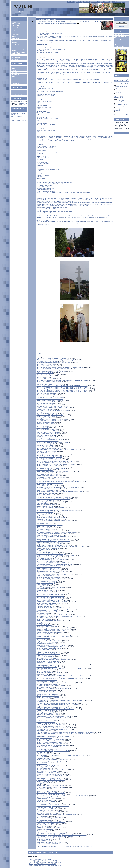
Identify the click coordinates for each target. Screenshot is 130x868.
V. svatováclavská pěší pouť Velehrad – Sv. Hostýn (51, 554)
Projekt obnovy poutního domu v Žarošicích (49, 382)
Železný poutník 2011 (42, 783)
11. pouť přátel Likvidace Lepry (45, 422)
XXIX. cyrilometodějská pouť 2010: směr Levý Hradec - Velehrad (55, 836)
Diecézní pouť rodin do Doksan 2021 (47, 437)
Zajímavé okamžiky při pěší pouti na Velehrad (49, 803)
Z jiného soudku (16, 47)
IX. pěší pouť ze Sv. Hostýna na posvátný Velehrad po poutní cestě (55, 555)
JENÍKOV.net (106, 2)
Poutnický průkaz (41, 702)
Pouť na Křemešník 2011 (43, 768)
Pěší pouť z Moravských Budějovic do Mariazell (50, 400)
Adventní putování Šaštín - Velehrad (47, 466)
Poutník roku (40, 377)
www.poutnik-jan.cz (66, 182)
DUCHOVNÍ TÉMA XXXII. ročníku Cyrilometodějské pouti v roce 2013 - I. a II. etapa (60, 676)
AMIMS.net (71, 2)
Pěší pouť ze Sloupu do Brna (45, 573)
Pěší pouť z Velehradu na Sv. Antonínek (48, 697)
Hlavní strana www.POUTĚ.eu (16, 23)
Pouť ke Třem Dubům (43, 777)
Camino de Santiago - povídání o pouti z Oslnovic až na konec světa (56, 683)
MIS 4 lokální (15, 79)
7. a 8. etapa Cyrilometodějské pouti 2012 (48, 710)
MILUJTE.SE (116, 2)
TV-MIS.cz (87, 2)
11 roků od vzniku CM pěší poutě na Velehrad (49, 741)
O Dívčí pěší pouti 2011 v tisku (45, 754)
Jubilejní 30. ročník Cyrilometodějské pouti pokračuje (51, 761)
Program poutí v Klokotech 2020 (45, 455)
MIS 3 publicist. (16, 77)
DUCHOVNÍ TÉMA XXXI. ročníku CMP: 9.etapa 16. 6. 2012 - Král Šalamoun (58, 705)
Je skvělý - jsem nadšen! (118, 110)
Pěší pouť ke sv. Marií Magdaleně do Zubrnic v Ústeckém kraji (54, 471)
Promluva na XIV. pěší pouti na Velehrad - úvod (50, 600)
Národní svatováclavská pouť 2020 (46, 447)
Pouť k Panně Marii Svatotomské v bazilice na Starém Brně (53, 499)
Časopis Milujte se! (119, 34)
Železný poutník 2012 (42, 731)
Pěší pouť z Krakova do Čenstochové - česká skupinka (52, 760)
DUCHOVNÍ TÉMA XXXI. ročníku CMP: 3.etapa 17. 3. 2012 (53, 729)
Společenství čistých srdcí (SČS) (121, 37)
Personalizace (15, 59)
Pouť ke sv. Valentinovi (43, 618)
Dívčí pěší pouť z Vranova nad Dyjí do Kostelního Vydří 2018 (53, 521)
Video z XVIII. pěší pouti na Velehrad (47, 490)
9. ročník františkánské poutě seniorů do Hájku (49, 774)
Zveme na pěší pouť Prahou (44, 839)
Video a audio (15, 38)
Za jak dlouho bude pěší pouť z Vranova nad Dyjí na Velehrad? (54, 736)
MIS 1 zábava (15, 73)
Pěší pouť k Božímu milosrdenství (46, 515)
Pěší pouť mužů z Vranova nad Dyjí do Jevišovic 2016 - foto (53, 545)
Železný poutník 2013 (42, 674)
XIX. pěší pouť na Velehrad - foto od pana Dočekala (51, 468)
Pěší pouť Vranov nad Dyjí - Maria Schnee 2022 (50, 415)
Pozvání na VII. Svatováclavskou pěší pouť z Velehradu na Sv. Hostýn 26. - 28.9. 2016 (61, 547)
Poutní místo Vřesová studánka (45, 403)
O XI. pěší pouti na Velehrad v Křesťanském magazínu (52, 745)
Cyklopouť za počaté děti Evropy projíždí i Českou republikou (54, 636)
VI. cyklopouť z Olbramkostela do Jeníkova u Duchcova (52, 770)
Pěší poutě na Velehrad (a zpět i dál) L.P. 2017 (49, 544)
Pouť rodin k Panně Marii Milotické (46, 451)
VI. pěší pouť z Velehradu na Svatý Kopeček (49, 557)
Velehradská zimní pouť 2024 (45, 396)
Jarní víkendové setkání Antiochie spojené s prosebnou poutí (53, 541)
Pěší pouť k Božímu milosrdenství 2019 (47, 476)
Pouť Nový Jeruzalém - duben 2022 (46, 426)
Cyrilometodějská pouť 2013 (44, 677)
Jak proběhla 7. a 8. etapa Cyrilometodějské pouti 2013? (52, 647)
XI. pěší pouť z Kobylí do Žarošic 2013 (47, 661)
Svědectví (14, 43)
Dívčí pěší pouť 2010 (42, 816)
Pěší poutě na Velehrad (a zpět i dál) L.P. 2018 (49, 525)
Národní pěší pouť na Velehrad (45, 418)
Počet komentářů (76, 846)
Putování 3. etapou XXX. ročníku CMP (47, 781)
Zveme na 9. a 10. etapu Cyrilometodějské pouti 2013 (51, 645)
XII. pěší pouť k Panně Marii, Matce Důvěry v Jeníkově (52, 560)
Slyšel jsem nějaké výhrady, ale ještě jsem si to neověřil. (121, 96)
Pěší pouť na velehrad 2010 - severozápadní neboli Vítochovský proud (56, 815)
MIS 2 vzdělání (15, 75)
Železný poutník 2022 (42, 428)
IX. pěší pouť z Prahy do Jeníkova (46, 651)
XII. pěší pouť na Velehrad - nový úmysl (47, 696)
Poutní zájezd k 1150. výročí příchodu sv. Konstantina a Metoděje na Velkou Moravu (60, 678)
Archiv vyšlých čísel (17, 94)
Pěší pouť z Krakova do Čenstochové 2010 (48, 812)
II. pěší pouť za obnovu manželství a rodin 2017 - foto (51, 534)
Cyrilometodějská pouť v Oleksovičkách (47, 809)
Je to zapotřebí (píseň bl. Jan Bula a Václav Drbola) (42, 864)
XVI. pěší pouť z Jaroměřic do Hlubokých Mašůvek (51, 477)
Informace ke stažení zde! (70, 23)
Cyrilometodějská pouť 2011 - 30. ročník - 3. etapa (51, 780)
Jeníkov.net (117, 42)
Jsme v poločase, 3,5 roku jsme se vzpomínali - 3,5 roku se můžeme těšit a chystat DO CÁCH (63, 796)
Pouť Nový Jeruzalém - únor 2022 (46, 431)
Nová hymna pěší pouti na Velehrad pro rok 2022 (50, 421)
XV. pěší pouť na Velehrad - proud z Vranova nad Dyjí (51, 579)
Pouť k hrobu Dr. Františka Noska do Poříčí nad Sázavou (52, 725)
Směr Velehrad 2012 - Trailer (45, 687)
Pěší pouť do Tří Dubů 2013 (44, 657)
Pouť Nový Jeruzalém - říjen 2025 (46, 366)
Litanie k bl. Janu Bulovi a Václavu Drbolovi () (41, 859)
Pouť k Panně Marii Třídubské (45, 512)
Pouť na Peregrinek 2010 (44, 820)
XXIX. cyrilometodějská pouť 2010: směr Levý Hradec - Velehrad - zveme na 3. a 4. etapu (61, 835)
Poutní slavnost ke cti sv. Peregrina (46, 771)
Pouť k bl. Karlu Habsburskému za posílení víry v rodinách (53, 411)
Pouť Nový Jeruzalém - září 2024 (46, 379)
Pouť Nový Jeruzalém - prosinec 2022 (47, 413)
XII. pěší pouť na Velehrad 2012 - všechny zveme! (50, 739)
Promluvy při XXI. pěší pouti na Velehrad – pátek (50, 438)
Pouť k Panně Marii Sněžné (44, 513)
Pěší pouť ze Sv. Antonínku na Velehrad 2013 (49, 641)
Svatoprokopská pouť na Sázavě (46, 424)
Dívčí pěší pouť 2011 (42, 767)
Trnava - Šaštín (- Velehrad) (44, 584)
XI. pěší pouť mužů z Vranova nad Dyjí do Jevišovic (51, 518)
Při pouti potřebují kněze (43, 671)
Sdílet (38, 354)
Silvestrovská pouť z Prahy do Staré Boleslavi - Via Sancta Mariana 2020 (57, 450)
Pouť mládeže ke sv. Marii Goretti (46, 722)
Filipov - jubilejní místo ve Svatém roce (47, 374)
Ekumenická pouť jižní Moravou (45, 528)
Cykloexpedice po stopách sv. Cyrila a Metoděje (50, 635)
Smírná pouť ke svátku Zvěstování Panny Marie (50, 460)
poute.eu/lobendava (17, 116)
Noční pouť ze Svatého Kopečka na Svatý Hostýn (50, 838)
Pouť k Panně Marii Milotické (44, 470)
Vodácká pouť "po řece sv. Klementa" (47, 405)
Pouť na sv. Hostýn (42, 453)
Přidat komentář (86, 846)
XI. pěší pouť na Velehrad (44, 797)
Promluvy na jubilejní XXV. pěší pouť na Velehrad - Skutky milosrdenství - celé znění (60, 367)
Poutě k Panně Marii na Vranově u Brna (48, 434)
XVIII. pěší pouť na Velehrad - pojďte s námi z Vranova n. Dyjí (54, 497)
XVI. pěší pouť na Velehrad (44, 558)
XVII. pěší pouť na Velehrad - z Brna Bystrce (49, 531)
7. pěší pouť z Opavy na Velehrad (46, 605)
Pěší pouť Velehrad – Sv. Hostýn (46, 802)
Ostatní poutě (15, 34)
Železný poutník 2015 (42, 586)
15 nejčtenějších (16, 57)
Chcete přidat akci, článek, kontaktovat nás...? (18, 53)
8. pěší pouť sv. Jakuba (43, 503)
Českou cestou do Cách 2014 (45, 606)
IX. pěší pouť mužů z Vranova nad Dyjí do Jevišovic (51, 563)
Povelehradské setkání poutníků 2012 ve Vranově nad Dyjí (53, 689)
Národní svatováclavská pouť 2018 (46, 493)
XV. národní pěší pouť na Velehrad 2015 (48, 581)
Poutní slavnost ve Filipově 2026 (46, 364)
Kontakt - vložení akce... (22, 12)
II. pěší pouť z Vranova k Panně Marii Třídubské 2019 (51, 480)
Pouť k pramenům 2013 (43, 638)
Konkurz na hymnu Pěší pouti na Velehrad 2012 (50, 742)
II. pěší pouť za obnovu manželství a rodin (48, 535)
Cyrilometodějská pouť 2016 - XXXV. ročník (49, 570)
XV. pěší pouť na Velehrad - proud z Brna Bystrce (50, 587)
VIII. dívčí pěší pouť (42, 831)
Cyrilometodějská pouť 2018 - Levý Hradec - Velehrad (51, 509)
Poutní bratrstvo (16, 45)
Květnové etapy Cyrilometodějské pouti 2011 (49, 778)
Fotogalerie (15, 36)
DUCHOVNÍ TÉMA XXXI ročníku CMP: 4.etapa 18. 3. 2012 (53, 728)
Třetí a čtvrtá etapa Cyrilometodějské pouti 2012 (50, 726)
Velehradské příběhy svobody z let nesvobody (49, 621)
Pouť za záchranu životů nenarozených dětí (49, 818)
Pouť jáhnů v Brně (42, 699)
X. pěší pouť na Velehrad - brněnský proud (48, 844)
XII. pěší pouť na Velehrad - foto (45, 693)
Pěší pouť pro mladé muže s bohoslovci (48, 828)
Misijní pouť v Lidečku (43, 650)
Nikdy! (38, 784)
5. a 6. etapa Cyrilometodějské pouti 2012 (48, 723)
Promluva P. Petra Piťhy (43, 592)
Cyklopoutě (15, 32)
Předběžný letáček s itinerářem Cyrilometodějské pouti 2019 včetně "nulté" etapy (59, 492)
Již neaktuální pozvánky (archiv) (18, 50)
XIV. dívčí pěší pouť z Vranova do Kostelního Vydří (51, 566)
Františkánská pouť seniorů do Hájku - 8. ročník (50, 819)
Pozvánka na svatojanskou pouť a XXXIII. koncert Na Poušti (53, 716)
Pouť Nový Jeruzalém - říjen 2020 (46, 444)
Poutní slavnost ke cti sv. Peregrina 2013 (48, 658)
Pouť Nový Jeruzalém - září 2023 (46, 402)
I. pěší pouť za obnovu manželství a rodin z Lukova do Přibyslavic (55, 564)
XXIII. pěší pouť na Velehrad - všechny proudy (49, 406)
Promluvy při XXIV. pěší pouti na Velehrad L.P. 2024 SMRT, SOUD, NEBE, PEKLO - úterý (61, 392)
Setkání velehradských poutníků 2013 (47, 626)
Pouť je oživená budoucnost (44, 738)
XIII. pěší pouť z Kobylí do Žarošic (46, 561)
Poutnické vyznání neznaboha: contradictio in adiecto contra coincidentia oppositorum (60, 755)
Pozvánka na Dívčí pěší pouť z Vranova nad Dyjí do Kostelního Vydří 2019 (57, 487)
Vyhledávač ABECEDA (120, 46)
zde (21, 102)
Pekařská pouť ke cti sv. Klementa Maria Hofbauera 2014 (52, 615)
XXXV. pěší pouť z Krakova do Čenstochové (49, 577)
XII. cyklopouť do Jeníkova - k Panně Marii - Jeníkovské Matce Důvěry (56, 532)
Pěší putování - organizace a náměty (47, 747)
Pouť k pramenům (42, 764)
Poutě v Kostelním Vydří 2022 (45, 425)
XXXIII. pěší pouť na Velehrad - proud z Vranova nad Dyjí (52, 408)
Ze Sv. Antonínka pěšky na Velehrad (47, 552)
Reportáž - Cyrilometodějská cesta (46, 692)
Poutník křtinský (41, 752)
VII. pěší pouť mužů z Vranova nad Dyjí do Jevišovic (51, 612)
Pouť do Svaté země (42, 639)
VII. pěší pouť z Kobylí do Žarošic (46, 825)
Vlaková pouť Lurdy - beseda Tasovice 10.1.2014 (50, 622)
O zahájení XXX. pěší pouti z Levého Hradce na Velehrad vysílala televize (57, 790)
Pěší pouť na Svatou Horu (44, 484)
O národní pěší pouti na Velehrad (46, 800)
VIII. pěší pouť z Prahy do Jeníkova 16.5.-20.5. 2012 (51, 718)
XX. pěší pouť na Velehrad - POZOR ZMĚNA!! (49, 463)
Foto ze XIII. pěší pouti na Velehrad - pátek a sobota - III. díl (53, 628)
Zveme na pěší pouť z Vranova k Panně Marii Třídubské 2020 (54, 454)
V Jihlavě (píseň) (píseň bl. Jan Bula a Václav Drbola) (43, 861)
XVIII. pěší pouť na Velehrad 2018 (46, 522)
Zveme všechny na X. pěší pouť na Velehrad (49, 842)
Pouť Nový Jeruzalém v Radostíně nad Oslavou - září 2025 (53, 369)
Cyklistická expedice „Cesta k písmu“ (47, 642)
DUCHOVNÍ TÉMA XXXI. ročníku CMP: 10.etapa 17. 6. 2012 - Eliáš (55, 703)
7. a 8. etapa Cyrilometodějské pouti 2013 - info (50, 652)
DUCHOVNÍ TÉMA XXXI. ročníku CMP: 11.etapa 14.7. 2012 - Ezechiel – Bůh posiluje (60, 700)
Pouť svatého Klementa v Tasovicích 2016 (48, 567)
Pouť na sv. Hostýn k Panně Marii (46, 473)
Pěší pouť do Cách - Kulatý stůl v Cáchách (48, 603)
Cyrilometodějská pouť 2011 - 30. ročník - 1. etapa (51, 787)
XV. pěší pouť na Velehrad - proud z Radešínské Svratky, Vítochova (55, 574)
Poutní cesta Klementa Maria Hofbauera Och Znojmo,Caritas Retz (55, 461)
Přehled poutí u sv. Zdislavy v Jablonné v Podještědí (51, 371)
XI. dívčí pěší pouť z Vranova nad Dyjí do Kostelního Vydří (53, 660)
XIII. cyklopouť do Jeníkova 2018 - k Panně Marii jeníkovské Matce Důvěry (57, 510)
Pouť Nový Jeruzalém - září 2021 (46, 435)
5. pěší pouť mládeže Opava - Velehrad (47, 713)
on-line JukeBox (118, 40)
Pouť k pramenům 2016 (43, 550)
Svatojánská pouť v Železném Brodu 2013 (48, 663)
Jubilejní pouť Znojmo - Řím (44, 376)
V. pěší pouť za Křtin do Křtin (45, 576)
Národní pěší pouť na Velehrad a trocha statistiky (50, 399)
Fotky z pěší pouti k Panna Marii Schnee (48, 432)
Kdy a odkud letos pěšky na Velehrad (47, 791)
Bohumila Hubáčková (45, 846)
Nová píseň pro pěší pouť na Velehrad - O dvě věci (51, 502)
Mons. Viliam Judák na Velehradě (46, 681)
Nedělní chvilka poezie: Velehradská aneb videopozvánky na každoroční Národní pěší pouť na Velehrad (66, 732)
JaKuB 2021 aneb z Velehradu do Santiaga (49, 673)
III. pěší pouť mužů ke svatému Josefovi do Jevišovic (51, 832)
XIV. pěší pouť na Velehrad (44, 619)
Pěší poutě (14, 30)
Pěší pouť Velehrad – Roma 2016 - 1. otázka (49, 568)
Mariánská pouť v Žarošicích (44, 383)
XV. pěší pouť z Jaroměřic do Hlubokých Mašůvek (50, 508)
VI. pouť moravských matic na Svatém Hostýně (50, 483)
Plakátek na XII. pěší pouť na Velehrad (47, 715)
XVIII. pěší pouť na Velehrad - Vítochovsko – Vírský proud (53, 496)
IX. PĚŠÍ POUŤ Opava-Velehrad (45, 551)
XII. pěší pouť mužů (42, 479)
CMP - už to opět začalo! (44, 670)
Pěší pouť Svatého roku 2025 (45, 373)
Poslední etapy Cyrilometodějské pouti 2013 (49, 632)
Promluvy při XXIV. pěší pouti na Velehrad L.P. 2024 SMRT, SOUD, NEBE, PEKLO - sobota (62, 386)
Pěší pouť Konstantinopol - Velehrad (47, 680)
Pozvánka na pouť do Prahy (44, 370)
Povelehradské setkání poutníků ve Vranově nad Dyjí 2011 (53, 748)
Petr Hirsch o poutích (42, 623)
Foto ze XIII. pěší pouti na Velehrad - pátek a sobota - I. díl (53, 631)
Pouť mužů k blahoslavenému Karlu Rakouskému (50, 467)
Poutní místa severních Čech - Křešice (47, 441)
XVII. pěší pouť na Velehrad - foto (46, 529)
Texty (13, 41)
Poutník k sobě (41, 789)
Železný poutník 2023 (42, 412)
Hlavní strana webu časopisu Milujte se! (19, 91)
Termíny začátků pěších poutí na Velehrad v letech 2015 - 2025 (54, 539)
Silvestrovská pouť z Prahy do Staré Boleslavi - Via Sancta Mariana (55, 464)
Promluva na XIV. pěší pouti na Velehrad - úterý (50, 599)
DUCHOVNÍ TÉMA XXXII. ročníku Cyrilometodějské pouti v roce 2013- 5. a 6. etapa (60, 664)
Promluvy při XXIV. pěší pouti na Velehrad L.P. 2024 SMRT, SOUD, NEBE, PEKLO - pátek (62, 387)
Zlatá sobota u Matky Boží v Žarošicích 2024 (49, 384)
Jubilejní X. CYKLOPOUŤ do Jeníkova (47, 580)
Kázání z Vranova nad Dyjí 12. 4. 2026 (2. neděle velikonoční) (45, 865)
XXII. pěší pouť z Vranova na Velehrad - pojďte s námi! (52, 419)
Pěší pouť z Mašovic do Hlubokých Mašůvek (49, 706)
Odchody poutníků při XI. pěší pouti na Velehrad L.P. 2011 (53, 751)
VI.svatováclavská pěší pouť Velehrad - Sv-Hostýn (50, 571)
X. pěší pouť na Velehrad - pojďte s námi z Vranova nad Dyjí (53, 806)
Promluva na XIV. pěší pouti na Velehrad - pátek (50, 594)
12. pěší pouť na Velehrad (44, 749)
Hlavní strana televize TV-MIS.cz (18, 68)
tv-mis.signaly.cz (22, 103)
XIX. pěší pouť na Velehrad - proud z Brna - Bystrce (51, 474)
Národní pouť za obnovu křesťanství (47, 684)
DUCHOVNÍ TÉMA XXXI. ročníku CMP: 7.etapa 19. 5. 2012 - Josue (55, 709)
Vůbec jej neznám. (118, 84)
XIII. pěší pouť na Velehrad (44, 634)
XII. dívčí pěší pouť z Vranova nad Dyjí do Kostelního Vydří (53, 609)
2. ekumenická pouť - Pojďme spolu (46, 486)
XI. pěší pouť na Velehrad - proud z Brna (48, 765)
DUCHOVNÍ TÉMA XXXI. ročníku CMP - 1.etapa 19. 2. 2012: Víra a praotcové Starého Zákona (63, 735)
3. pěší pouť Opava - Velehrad (45, 807)
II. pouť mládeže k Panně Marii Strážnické (48, 823)
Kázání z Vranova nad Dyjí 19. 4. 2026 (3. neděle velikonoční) (45, 862)
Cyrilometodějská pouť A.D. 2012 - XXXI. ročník (50, 744)
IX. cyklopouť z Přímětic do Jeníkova (47, 610)
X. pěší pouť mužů (42, 538)
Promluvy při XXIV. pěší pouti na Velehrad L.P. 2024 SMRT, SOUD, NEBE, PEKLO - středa (62, 390)
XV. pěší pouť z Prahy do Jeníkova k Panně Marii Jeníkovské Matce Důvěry (58, 482)
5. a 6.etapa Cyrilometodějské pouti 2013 (48, 655)
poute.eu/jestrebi (22, 120)
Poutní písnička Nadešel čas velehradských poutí (50, 794)
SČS (123, 2)
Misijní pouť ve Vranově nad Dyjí (46, 583)
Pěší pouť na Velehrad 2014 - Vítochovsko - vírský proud (52, 602)
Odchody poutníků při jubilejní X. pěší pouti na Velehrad (52, 805)
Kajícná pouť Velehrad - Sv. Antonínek (47, 694)
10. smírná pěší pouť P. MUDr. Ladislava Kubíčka (50, 686)
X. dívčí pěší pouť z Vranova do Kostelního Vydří (50, 719)
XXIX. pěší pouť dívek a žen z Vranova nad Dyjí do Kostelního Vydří (55, 360)
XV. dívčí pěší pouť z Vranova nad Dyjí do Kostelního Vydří (53, 537)
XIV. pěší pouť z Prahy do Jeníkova (46, 516)
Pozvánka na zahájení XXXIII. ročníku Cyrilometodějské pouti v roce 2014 (57, 616)
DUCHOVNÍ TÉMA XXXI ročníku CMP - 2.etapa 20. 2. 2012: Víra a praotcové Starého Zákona (63, 734)
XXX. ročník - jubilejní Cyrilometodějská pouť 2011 (51, 793)
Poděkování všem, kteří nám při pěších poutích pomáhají (52, 442)
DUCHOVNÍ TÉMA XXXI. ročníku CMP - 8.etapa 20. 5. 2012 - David (55, 707)
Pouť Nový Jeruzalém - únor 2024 (46, 395)
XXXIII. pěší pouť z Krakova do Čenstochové (49, 648)
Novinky (14, 70)
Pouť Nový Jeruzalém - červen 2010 (47, 813)
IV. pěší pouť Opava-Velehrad (45, 758)
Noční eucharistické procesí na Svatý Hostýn (49, 458)
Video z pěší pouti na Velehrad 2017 (47, 500)
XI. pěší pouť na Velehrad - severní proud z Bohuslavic (52, 776)
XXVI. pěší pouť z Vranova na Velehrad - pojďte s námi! (52, 358)
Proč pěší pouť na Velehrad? (44, 495)
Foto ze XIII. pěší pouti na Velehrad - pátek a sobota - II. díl (53, 629)
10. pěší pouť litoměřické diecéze (46, 810)
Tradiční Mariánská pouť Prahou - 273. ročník (49, 773)
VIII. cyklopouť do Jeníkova (44, 644)
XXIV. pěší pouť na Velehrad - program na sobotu (50, 397)
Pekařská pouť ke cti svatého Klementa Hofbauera (51, 822)
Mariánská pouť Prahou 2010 (45, 829)
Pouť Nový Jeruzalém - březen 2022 (47, 429)
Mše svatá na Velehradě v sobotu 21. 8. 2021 (49, 440)
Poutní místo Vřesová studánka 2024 (47, 393)
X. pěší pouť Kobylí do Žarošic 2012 (47, 721)
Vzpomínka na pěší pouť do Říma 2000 (47, 416)
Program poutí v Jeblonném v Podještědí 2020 (49, 457)
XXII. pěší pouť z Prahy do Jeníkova (47, 361)
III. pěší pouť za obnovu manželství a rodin (48, 519)
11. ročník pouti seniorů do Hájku (46, 712)
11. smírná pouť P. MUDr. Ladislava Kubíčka (49, 593)
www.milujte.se (123, 80)
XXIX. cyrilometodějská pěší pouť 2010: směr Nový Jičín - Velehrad (55, 833)
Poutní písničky (41, 841)
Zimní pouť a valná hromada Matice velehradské (50, 542)
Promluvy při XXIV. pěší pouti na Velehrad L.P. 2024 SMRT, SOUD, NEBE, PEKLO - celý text (62, 380)
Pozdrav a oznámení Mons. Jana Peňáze (48, 548)
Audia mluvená (15, 83)
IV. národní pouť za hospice (44, 409)
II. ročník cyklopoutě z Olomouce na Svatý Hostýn (50, 608)
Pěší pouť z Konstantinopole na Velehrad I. (48, 654)
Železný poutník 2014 (42, 613)
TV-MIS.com (96, 2)
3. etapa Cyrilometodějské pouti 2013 (47, 667)
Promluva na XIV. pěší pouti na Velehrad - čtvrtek (50, 596)
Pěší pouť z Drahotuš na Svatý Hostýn (47, 799)
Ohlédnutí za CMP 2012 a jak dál (46, 690)
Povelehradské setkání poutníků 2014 (47, 590)
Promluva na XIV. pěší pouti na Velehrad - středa (50, 597)
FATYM (116, 44)
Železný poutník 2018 (42, 524)
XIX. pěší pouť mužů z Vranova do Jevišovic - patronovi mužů (54, 363)
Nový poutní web (41, 757)
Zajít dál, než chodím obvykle (45, 506)
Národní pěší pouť (16, 28)
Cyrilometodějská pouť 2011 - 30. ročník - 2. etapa (51, 786)
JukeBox (79, 2)
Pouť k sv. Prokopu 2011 (43, 763)
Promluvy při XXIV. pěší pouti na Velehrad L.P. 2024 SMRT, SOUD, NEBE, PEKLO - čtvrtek (62, 389)
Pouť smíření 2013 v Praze (44, 625)
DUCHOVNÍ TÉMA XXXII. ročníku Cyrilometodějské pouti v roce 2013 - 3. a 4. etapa (60, 668)
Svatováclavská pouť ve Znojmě (45, 445)
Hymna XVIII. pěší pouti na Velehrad (47, 505)
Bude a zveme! (15, 26)
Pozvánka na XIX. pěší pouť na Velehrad (48, 489)
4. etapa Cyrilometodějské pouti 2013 (47, 665)
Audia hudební (15, 81)
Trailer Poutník (41, 589)
